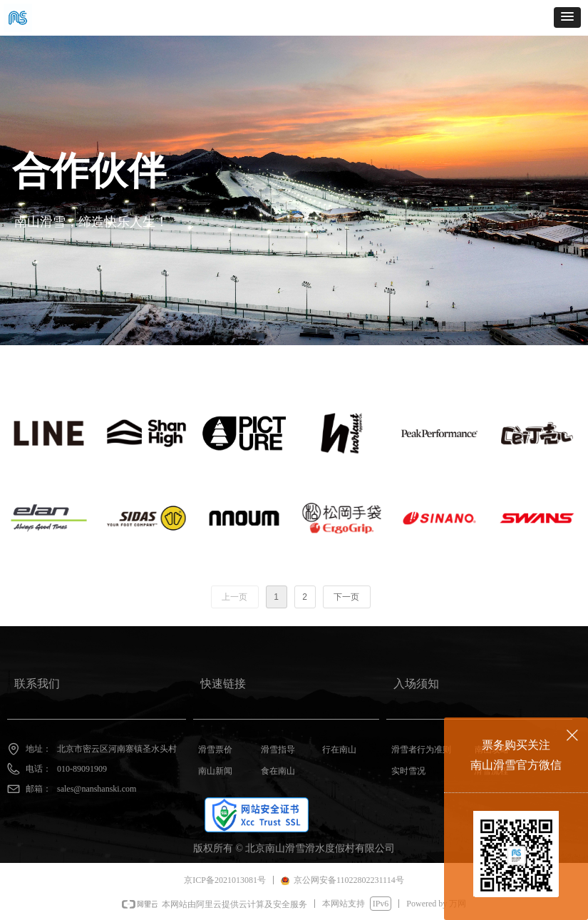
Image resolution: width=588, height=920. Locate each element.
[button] (567, 17)
